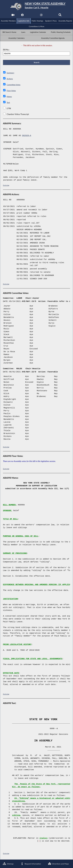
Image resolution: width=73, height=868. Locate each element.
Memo (9, 97)
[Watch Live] (13, 16)
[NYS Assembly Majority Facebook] (22, 16)
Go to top (6, 185)
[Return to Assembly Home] (37, 7)
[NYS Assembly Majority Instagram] (41, 16)
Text (8, 103)
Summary (11, 73)
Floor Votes (12, 91)
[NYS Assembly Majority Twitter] (32, 16)
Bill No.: (6, 50)
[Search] (60, 16)
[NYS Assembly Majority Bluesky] (51, 16)
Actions (10, 79)
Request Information (31, 864)
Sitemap (8, 864)
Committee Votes (14, 85)
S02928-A (27, 136)
